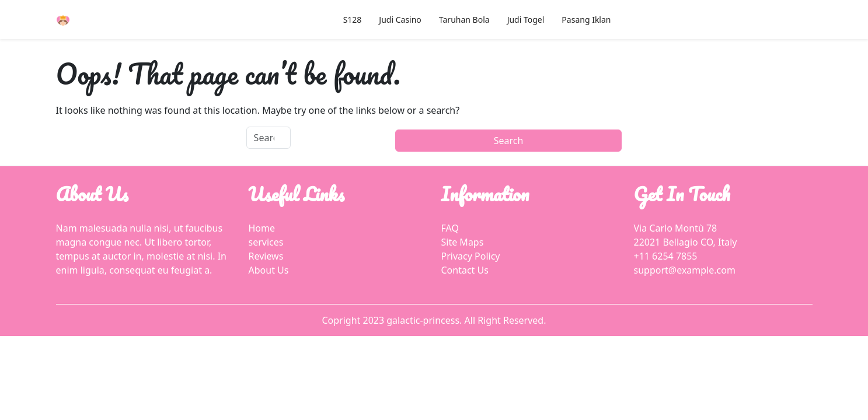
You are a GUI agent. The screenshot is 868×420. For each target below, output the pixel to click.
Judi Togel (526, 20)
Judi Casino (400, 20)
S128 (353, 20)
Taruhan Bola (464, 20)
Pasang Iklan (586, 20)
